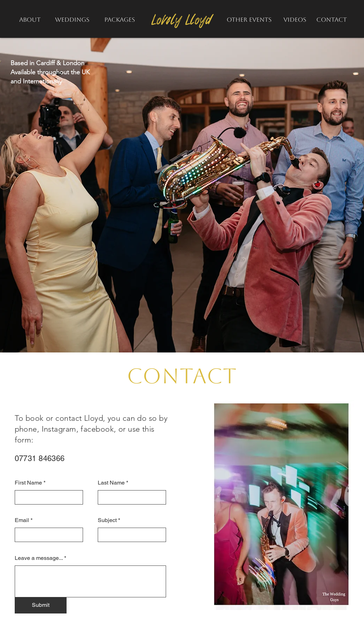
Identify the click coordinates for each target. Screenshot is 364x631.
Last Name (111, 483)
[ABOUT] (30, 20)
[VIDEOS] (295, 20)
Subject (107, 520)
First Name (28, 483)
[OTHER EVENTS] (249, 20)
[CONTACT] (332, 20)
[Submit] (41, 605)
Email (22, 520)
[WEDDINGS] (72, 20)
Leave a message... (39, 558)
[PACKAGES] (120, 20)
